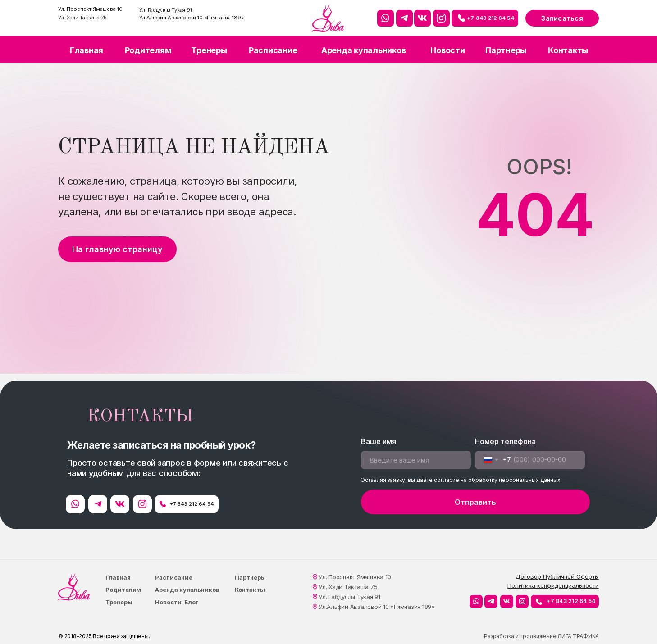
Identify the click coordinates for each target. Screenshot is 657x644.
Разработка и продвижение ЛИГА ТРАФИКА (541, 636)
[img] (328, 18)
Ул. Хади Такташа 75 (82, 18)
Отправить (475, 502)
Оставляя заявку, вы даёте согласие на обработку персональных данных (461, 480)
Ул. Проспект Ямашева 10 (90, 9)
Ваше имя (379, 441)
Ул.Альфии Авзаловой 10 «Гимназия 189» (192, 18)
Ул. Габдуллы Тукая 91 (166, 10)
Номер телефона (505, 441)
